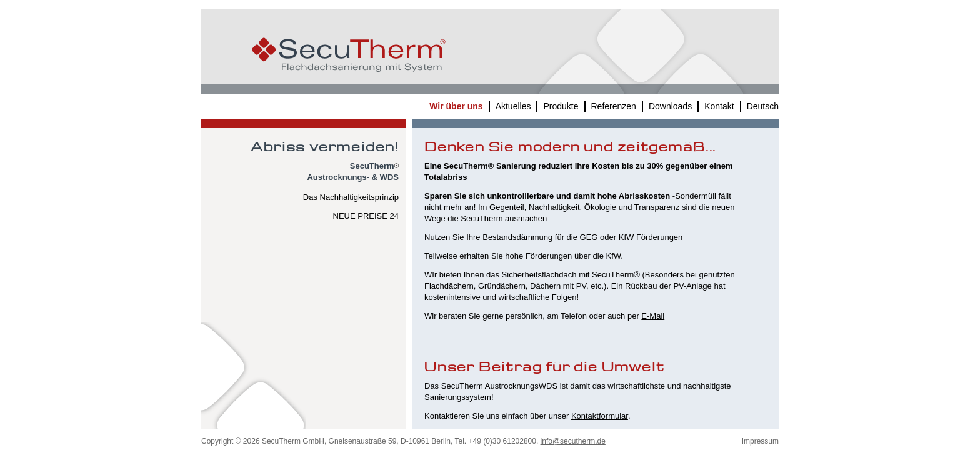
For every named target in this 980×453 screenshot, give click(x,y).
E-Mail (653, 316)
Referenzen (614, 106)
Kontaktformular (600, 416)
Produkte (561, 106)
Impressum (760, 441)
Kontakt (719, 106)
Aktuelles (513, 106)
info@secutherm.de (573, 441)
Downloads (670, 106)
